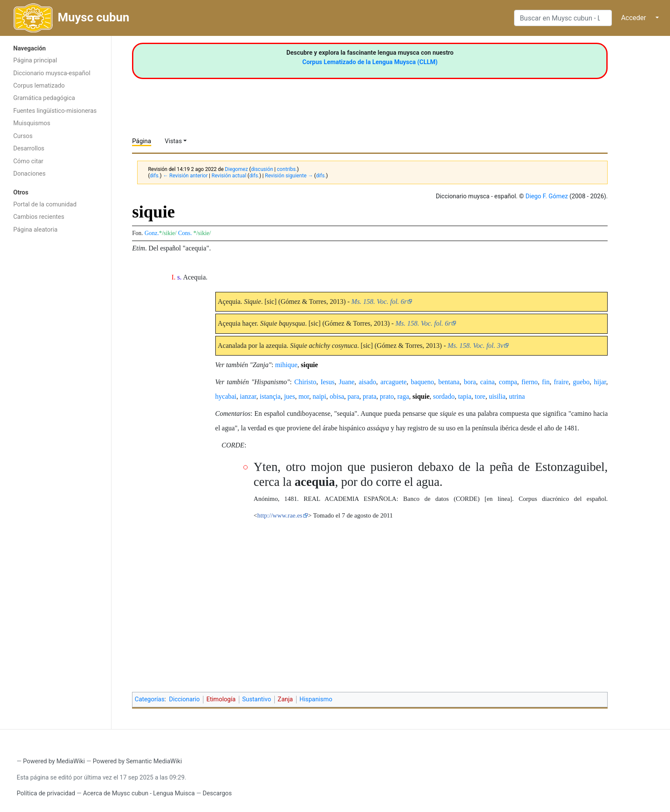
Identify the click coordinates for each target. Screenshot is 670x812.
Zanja (285, 699)
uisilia (497, 396)
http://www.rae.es (280, 515)
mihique (286, 365)
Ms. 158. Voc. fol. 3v (476, 346)
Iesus (328, 382)
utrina (517, 396)
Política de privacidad (46, 793)
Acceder (633, 18)
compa (508, 382)
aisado (367, 382)
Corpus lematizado (39, 86)
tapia (465, 396)
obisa (337, 396)
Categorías (150, 699)
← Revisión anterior (185, 176)
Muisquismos (32, 123)
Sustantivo (257, 699)
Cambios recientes (39, 217)
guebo (581, 382)
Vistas (173, 141)
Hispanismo (316, 699)
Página (141, 141)
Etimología (221, 699)
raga (403, 396)
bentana (449, 382)
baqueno (423, 382)
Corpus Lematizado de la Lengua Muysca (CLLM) (370, 62)
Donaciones (29, 174)
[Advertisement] (56, 374)
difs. (155, 176)
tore (480, 396)
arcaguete (393, 382)
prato (387, 396)
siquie (309, 365)
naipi (320, 396)
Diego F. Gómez (547, 196)
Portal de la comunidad (45, 204)
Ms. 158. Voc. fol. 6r (379, 302)
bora (470, 382)
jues (290, 396)
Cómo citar (28, 161)
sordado (444, 396)
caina (488, 382)
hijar (600, 382)
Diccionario (185, 699)
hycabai (226, 396)
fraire (561, 382)
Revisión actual (229, 176)
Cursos (23, 136)
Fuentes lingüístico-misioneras (55, 111)
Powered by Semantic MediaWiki (137, 761)
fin (546, 382)
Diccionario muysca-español (52, 73)
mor (304, 396)
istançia (270, 396)
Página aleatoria (35, 230)
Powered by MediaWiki (54, 761)
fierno (529, 382)
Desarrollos (29, 149)
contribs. (287, 169)
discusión (262, 169)
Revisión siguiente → (289, 176)
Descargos (217, 793)
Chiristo (306, 382)
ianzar (248, 396)
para (353, 396)
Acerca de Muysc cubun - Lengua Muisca (139, 793)
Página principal (35, 60)
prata (370, 396)
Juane (347, 382)
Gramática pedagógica (44, 98)
